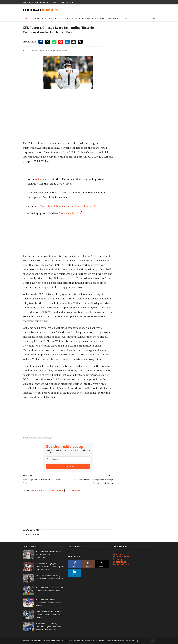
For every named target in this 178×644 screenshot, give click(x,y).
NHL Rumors (52, 3)
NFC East (112, 19)
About (62, 3)
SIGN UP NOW (68, 467)
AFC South (50, 19)
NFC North (86, 19)
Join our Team (122, 557)
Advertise (71, 3)
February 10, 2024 (71, 213)
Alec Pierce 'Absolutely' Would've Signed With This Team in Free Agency (48, 627)
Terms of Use (121, 564)
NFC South (100, 19)
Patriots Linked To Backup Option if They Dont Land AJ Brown (49, 615)
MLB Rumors (40, 3)
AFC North (36, 19)
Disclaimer (120, 562)
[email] (68, 459)
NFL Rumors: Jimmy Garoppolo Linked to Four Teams (48, 603)
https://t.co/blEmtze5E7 (53, 206)
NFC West (124, 19)
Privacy (118, 559)
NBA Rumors (28, 3)
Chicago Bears (61, 50)
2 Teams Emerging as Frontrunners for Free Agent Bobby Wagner (50, 567)
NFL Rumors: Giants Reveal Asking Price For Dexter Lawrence (49, 555)
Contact (118, 554)
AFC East (62, 19)
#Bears (40, 179)
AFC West (74, 19)
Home (25, 19)
